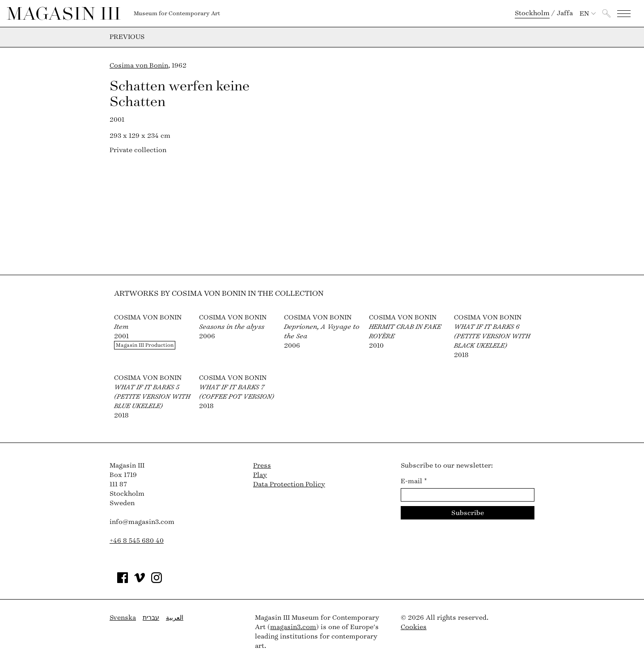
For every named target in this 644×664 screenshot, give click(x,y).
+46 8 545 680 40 (137, 541)
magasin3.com (293, 627)
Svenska (123, 618)
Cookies (414, 627)
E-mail (414, 481)
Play (260, 475)
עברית (151, 618)
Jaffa (565, 13)
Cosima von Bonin (139, 66)
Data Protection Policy (289, 484)
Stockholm (532, 13)
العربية (175, 618)
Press (262, 466)
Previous (127, 37)
